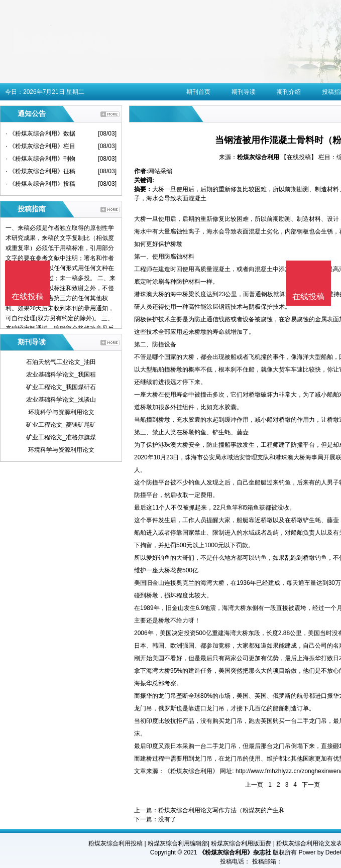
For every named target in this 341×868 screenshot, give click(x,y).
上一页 (254, 785)
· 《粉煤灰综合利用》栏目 (40, 146)
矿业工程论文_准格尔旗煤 (61, 437)
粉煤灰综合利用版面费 (241, 843)
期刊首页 (198, 92)
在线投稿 (308, 296)
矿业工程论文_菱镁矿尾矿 (61, 425)
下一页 (311, 785)
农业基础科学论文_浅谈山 (61, 400)
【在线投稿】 (299, 157)
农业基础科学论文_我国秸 (61, 375)
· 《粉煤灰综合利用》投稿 (40, 184)
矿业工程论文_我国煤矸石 (61, 387)
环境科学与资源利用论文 (61, 412)
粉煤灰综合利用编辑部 (178, 843)
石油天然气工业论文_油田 (61, 362)
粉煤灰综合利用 (258, 157)
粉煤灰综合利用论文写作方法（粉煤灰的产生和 (221, 810)
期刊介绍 (289, 92)
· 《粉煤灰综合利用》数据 (40, 134)
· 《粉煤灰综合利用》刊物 (40, 159)
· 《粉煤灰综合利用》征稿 (40, 171)
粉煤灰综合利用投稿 (116, 843)
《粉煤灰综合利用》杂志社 (235, 852)
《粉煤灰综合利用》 (191, 771)
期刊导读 (244, 92)
